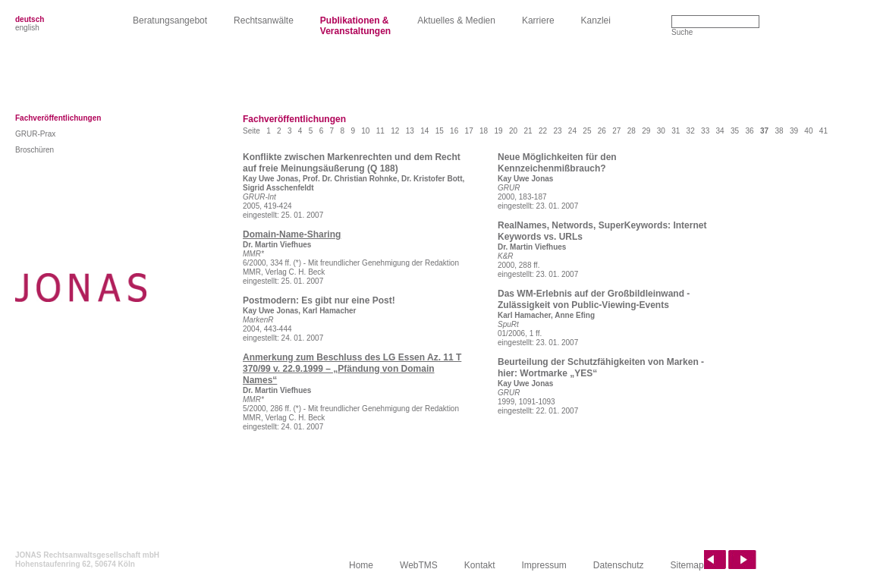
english (27, 28)
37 (764, 131)
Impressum (544, 565)
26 (602, 131)
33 (705, 131)
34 (720, 131)
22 (543, 131)
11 (380, 131)
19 (499, 131)
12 (395, 131)
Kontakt (480, 565)
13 (410, 131)
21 (528, 131)
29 (646, 131)
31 (676, 131)
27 (616, 131)
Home (361, 565)
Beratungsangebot (170, 20)
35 (735, 131)
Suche (682, 32)
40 (808, 131)
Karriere (538, 20)
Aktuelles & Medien (456, 20)
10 (365, 131)
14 (424, 131)
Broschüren (35, 150)
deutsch (30, 19)
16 (454, 131)
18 (484, 131)
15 (440, 131)
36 (749, 131)
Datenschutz (619, 565)
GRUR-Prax (35, 134)
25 (587, 131)
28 (632, 131)
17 (469, 131)
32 (691, 131)
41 (823, 131)
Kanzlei (596, 20)
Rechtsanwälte (264, 20)
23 (557, 131)
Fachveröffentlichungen (58, 118)
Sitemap (687, 565)
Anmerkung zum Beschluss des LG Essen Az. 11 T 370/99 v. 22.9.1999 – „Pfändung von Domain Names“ (352, 369)
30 (661, 131)
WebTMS (419, 565)
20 (513, 131)
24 (572, 131)
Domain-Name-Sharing (292, 234)
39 (794, 131)
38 (779, 131)
